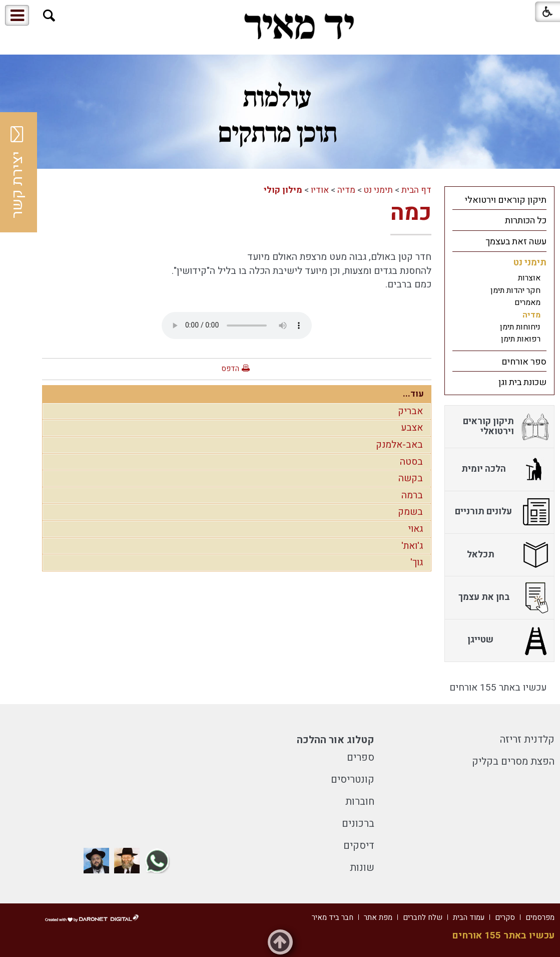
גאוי (415, 529)
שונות (362, 868)
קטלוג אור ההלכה (336, 740)
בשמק (410, 512)
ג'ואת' (412, 546)
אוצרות (529, 278)
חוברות (360, 802)
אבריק (410, 411)
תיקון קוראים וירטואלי (506, 200)
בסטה (411, 462)
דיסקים (359, 846)
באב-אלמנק (399, 445)
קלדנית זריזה (527, 739)
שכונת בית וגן (522, 382)
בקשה (411, 478)
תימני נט (378, 190)
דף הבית (416, 190)
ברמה (412, 495)
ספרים (361, 757)
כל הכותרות (526, 221)
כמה (411, 213)
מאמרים (527, 302)
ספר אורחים (524, 362)
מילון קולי (283, 190)
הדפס (230, 369)
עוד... (413, 394)
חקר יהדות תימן (515, 290)
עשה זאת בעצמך (516, 242)
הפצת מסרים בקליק (513, 761)
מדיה (346, 190)
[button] (49, 16)
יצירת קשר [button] (18, 172)
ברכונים (358, 824)
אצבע (412, 428)
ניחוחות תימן (520, 327)
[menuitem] (499, 200)
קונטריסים (353, 779)
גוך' (417, 562)
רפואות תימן (521, 339)
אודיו (320, 190)
